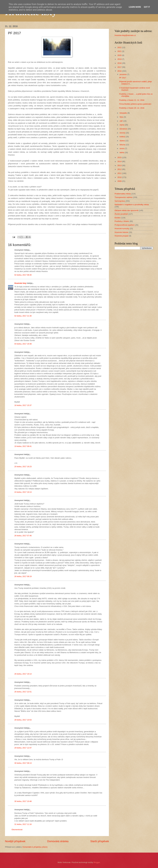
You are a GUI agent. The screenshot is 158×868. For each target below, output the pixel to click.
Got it (147, 7)
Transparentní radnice (123, 197)
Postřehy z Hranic (122, 221)
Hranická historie (121, 232)
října (122, 117)
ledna (122, 152)
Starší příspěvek (100, 841)
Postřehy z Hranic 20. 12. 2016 (132, 108)
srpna (122, 125)
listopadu (123, 113)
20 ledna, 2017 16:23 (23, 467)
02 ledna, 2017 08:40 (23, 275)
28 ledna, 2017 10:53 (23, 720)
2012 (120, 169)
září (121, 121)
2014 (120, 161)
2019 (120, 59)
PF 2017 (123, 78)
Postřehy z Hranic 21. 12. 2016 (132, 100)
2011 (120, 173)
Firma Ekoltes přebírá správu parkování (135, 104)
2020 (120, 55)
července (124, 129)
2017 (120, 67)
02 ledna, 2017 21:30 (23, 316)
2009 (120, 181)
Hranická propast (121, 236)
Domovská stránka (58, 841)
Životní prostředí (121, 214)
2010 (120, 177)
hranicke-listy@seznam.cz (125, 35)
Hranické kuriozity (122, 229)
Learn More (135, 7)
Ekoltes (118, 218)
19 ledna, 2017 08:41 (23, 446)
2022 (120, 47)
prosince (123, 74)
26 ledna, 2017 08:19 (23, 576)
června (123, 133)
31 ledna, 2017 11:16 (23, 824)
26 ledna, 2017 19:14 (23, 674)
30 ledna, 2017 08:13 (23, 763)
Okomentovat (17, 830)
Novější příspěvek (15, 841)
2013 (120, 165)
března (123, 145)
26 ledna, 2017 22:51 (23, 692)
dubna (122, 141)
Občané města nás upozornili (126, 210)
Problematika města (123, 194)
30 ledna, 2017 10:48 (23, 801)
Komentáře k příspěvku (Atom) (35, 847)
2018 (120, 63)
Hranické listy (20, 283)
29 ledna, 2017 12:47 (23, 748)
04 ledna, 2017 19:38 (23, 344)
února (122, 148)
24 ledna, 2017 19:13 (23, 492)
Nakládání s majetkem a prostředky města (132, 205)
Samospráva (120, 201)
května (123, 137)
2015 (120, 157)
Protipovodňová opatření (125, 225)
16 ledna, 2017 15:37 (23, 405)
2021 (120, 51)
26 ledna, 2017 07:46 (23, 536)
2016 (120, 71)
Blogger (97, 862)
